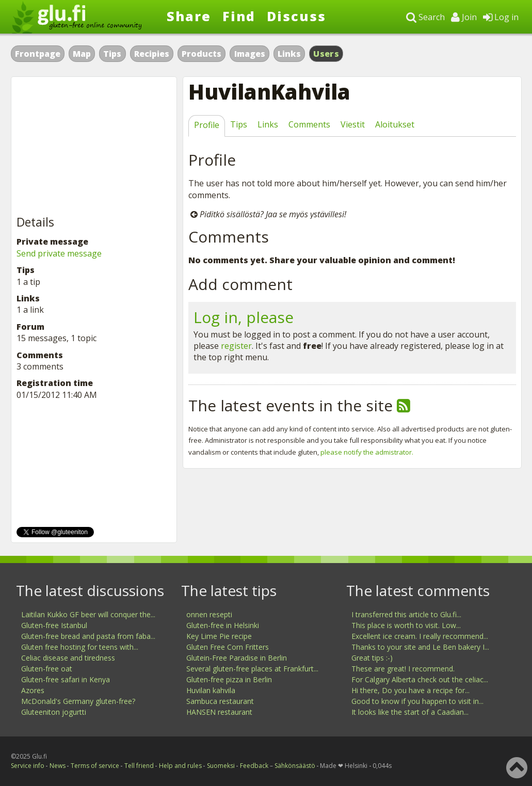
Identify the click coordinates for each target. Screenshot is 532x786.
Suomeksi (221, 766)
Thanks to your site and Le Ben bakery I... (420, 647)
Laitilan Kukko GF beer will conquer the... (88, 614)
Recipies (152, 54)
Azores (33, 690)
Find (239, 16)
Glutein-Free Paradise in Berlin (237, 658)
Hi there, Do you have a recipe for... (410, 690)
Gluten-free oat (47, 669)
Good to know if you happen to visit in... (417, 701)
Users (326, 54)
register (236, 346)
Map (82, 54)
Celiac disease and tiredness (68, 658)
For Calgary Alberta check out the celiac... (420, 679)
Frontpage (38, 54)
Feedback (254, 766)
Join (464, 17)
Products (201, 54)
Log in (501, 17)
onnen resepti (209, 614)
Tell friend (139, 766)
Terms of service (95, 766)
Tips (112, 54)
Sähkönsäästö (295, 766)
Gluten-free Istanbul (54, 625)
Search (425, 17)
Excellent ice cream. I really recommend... (420, 636)
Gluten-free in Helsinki (223, 625)
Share (189, 16)
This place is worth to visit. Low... (406, 625)
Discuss (296, 16)
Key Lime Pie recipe (219, 636)
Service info (28, 766)
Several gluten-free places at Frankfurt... (252, 669)
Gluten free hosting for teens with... (80, 647)
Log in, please (244, 317)
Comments (309, 124)
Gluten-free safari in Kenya (66, 679)
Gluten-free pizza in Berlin (229, 679)
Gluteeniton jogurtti (54, 712)
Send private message (59, 253)
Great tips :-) (372, 658)
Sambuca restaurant (220, 701)
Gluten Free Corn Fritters (228, 647)
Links (289, 54)
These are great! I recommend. (403, 669)
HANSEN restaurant (219, 712)
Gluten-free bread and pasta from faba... (88, 636)
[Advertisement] (94, 147)
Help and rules (180, 766)
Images (250, 54)
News (58, 766)
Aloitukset (395, 124)
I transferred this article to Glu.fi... (406, 614)
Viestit (353, 124)
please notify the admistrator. (367, 452)
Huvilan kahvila (211, 690)
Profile (207, 125)
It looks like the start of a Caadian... (410, 712)
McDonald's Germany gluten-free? (78, 701)
